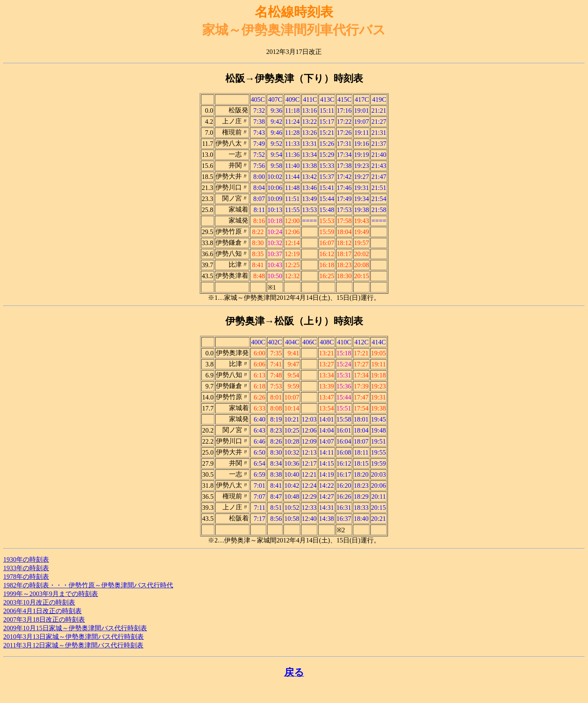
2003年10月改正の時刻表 (39, 602)
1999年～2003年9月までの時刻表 (51, 594)
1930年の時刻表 (26, 559)
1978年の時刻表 (26, 577)
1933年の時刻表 (26, 568)
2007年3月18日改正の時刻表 (44, 619)
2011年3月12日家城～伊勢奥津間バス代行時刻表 (73, 645)
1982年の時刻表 (26, 585)
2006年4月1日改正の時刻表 (42, 611)
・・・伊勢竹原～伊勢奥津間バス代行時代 (111, 585)
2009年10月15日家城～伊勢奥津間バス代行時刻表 (75, 628)
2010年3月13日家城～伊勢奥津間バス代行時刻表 (73, 637)
